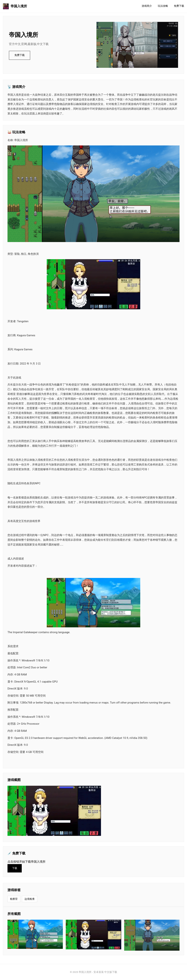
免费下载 (179, 6)
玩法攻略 (163, 6)
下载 (15, 868)
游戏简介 (147, 6)
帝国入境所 (15, 6)
